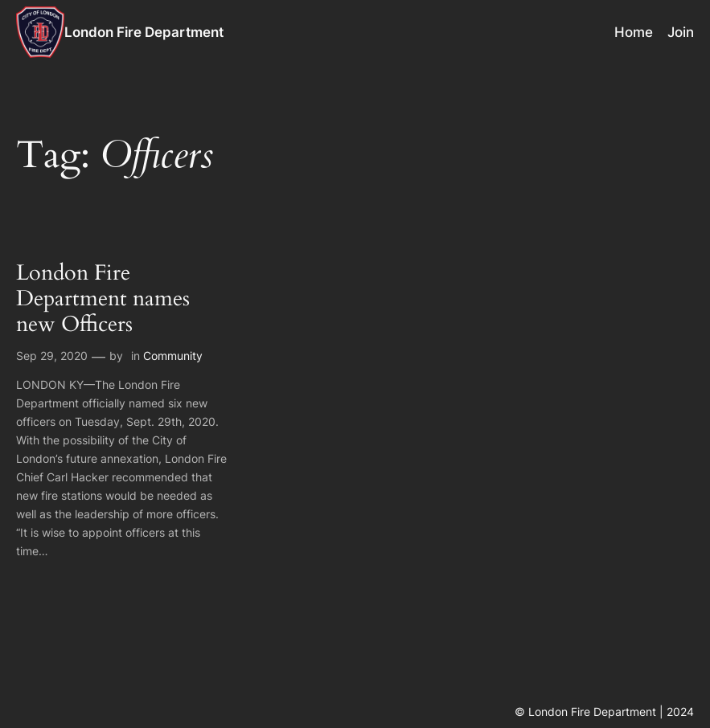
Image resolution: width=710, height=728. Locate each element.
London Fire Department (144, 32)
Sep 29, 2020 (52, 356)
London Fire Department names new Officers (103, 300)
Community (173, 356)
